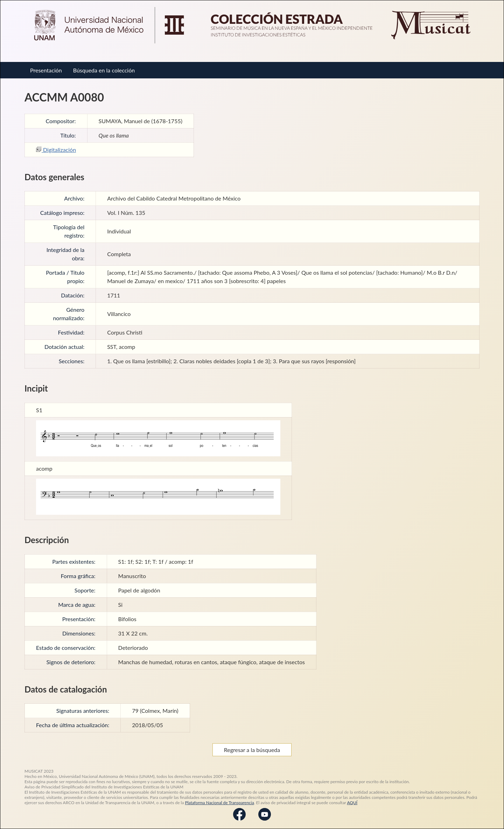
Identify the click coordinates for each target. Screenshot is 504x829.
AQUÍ (352, 803)
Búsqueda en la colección (104, 70)
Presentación (46, 70)
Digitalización (56, 150)
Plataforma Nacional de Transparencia (220, 803)
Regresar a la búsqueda (252, 750)
